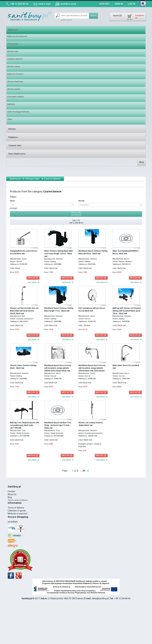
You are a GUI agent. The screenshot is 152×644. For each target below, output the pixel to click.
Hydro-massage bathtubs (18, 112)
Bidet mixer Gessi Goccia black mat (126, 367)
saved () (117, 16)
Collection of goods (17, 527)
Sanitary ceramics (15, 59)
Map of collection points (19, 533)
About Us (12, 494)
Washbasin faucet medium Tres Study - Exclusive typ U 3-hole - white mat (58, 425)
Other (10, 119)
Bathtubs (11, 104)
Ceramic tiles (15, 146)
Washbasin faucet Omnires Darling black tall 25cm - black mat (93, 252)
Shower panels (14, 89)
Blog (142, 162)
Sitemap (12, 536)
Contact (11, 491)
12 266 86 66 (18, 512)
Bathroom (13, 30)
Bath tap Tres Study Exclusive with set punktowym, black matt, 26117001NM (25, 425)
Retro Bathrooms (17, 154)
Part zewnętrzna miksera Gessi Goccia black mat (92, 310)
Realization (13, 509)
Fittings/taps (13, 44)
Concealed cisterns (16, 97)
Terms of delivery (16, 525)
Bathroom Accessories (17, 36)
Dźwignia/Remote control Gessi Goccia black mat (24, 252)
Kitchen (12, 129)
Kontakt (105, 4)
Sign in (119, 4)
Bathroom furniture (15, 74)
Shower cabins (14, 66)
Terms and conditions (18, 500)
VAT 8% (11, 506)
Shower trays (13, 51)
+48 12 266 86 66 (19, 4)
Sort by (81, 201)
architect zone (68, 4)
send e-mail (44, 4)
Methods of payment (18, 530)
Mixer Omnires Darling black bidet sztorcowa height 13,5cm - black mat (59, 254)
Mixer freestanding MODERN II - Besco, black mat (126, 252)
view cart (129, 19)
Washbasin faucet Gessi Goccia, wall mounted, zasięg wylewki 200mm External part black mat (58, 368)
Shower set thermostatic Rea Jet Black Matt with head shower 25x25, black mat (24, 311)
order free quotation (76, 214)
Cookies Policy (14, 503)
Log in (132, 4)
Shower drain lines (15, 82)
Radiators (13, 137)
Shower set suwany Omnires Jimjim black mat (91, 424)
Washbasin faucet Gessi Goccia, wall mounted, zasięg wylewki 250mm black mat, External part (92, 368)
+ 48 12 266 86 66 (122, 628)
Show (12, 201)
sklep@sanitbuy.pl (100, 628)
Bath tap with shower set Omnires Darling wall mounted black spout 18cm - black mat (127, 311)
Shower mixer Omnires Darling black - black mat (23, 367)
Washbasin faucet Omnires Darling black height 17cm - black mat (59, 310)
